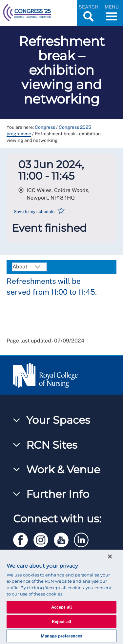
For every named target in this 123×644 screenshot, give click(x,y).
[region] (61, 597)
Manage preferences (61, 636)
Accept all (61, 607)
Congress (45, 127)
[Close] (110, 556)
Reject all (61, 622)
